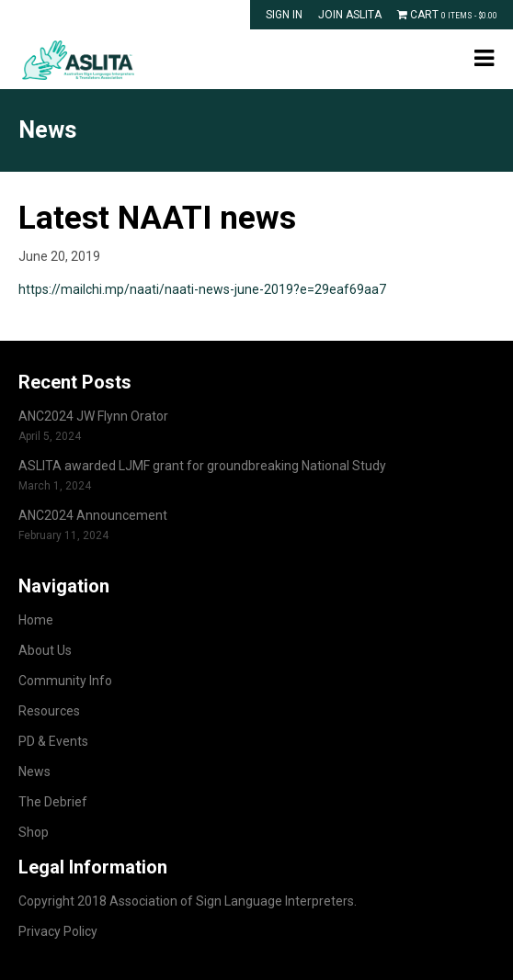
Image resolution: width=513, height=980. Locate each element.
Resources (49, 711)
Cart (447, 15)
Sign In (284, 15)
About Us (45, 650)
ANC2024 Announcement (93, 515)
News (34, 772)
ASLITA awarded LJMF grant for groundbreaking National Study (202, 466)
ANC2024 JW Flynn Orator (93, 416)
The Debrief (53, 802)
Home (36, 620)
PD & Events (53, 741)
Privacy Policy (58, 931)
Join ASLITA (350, 15)
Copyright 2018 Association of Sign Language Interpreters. (188, 901)
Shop (34, 832)
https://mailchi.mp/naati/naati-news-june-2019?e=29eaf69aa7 (202, 289)
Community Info (65, 681)
